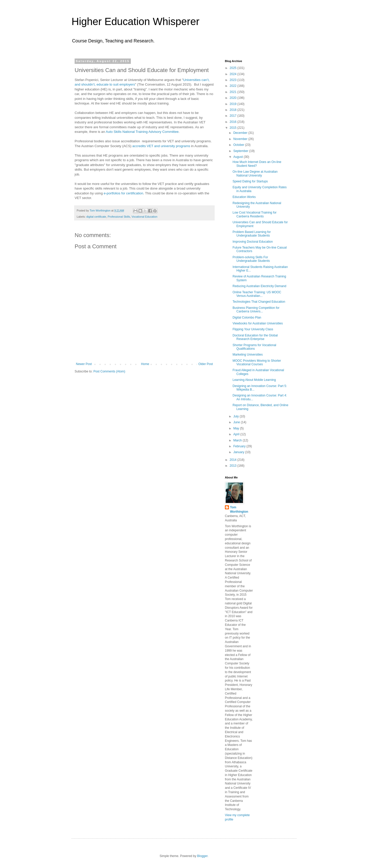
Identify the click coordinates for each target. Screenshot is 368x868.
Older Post (206, 364)
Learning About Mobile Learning (254, 380)
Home (145, 364)
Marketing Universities (248, 355)
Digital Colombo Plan (247, 318)
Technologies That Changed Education (259, 302)
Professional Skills (119, 217)
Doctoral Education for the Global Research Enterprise (255, 337)
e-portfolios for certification (124, 193)
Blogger (202, 856)
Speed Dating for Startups (250, 181)
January (239, 452)
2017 (234, 116)
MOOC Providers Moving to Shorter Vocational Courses (257, 362)
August (239, 157)
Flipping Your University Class (253, 329)
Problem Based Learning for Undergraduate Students (252, 234)
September (241, 151)
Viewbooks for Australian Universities (258, 323)
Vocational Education (145, 217)
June (237, 422)
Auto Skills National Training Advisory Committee (142, 132)
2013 (234, 466)
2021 (234, 92)
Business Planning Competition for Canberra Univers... (256, 310)
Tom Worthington (239, 509)
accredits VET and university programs (161, 146)
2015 (234, 128)
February (240, 446)
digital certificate (96, 217)
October (239, 145)
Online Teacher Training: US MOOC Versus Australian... (257, 294)
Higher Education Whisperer (135, 21)
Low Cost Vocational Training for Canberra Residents (255, 214)
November (241, 139)
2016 (234, 122)
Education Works (244, 197)
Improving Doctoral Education (253, 242)
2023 (234, 80)
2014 (234, 460)
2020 (234, 98)
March (238, 440)
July (237, 416)
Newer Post (84, 364)
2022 (234, 86)
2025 (234, 68)
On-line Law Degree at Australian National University (255, 173)
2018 (234, 110)
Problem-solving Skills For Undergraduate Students (251, 259)
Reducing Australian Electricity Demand (259, 286)
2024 (234, 74)
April (237, 434)
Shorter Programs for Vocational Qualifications (254, 347)
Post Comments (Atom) (109, 371)
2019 (234, 104)
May (237, 428)
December (241, 133)
